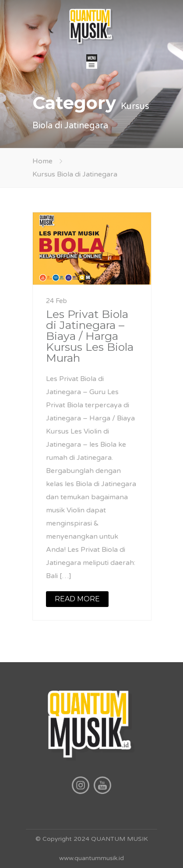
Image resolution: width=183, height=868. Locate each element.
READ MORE (77, 599)
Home (42, 161)
